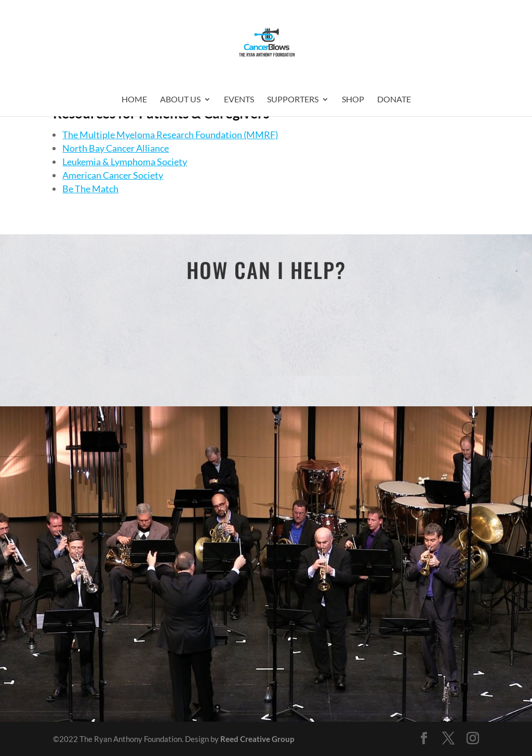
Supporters (293, 100)
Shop (353, 100)
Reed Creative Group (257, 739)
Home (134, 100)
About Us (180, 100)
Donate (394, 100)
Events (239, 100)
